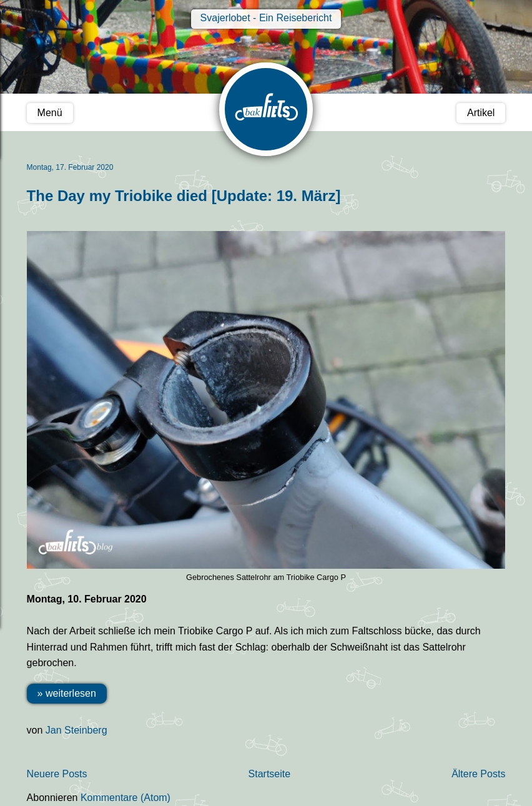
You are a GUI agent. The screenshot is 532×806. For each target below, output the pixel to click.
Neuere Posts (57, 774)
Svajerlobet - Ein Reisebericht (266, 18)
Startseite (270, 774)
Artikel (481, 113)
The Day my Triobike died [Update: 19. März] (184, 196)
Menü (50, 113)
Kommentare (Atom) (126, 798)
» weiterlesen (67, 693)
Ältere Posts (478, 774)
